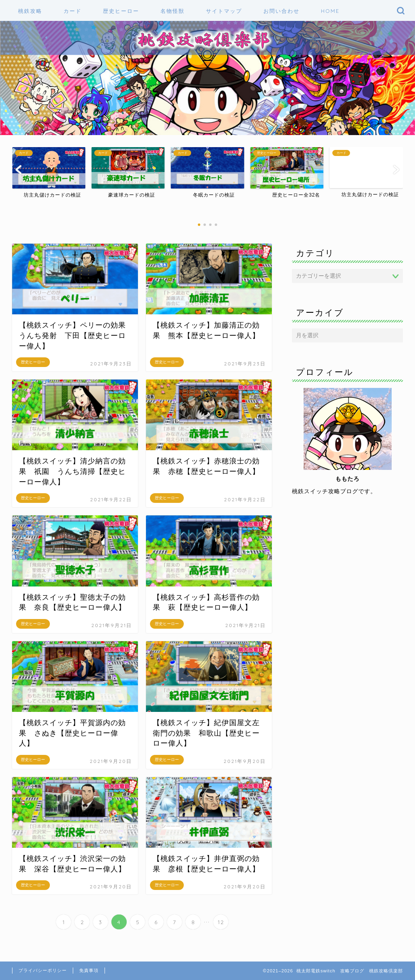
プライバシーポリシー (43, 970)
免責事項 (89, 970)
